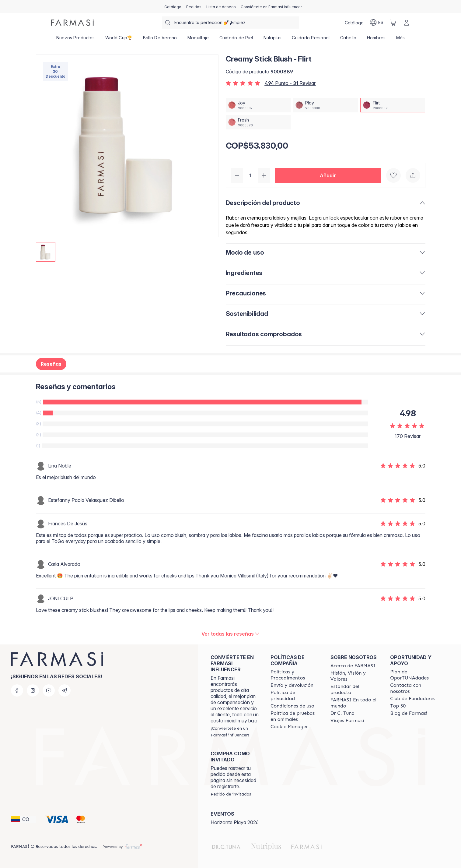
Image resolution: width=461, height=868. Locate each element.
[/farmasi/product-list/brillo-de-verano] (160, 40)
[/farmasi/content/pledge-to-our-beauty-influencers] (342, 713)
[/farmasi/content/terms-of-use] (292, 706)
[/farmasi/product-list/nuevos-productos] (76, 40)
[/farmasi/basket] (393, 23)
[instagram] (33, 690)
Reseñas (51, 364)
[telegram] (65, 690)
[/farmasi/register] (194, 6)
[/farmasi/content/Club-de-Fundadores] (413, 699)
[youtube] (49, 690)
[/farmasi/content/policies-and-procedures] (295, 675)
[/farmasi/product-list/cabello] (348, 40)
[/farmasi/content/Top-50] (398, 706)
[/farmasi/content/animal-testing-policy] (295, 716)
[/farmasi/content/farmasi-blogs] (409, 713)
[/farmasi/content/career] (347, 721)
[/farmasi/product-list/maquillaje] (198, 40)
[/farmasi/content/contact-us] (415, 688)
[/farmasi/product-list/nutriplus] (273, 40)
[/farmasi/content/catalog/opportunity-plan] (415, 675)
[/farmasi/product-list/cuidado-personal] (311, 40)
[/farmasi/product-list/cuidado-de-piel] (236, 40)
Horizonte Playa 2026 (235, 822)
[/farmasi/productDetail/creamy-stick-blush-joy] (258, 105)
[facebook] (17, 690)
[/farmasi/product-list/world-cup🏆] (119, 40)
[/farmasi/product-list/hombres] (376, 40)
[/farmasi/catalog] (173, 6)
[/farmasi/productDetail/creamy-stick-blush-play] (325, 105)
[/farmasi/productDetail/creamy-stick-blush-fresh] (258, 122)
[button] (328, 175)
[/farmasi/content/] (289, 727)
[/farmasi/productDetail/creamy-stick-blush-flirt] (393, 105)
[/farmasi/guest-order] (231, 794)
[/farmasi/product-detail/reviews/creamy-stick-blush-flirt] (231, 634)
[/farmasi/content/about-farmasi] (353, 666)
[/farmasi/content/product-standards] (355, 690)
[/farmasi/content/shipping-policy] (292, 685)
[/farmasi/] (72, 23)
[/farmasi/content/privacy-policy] (295, 696)
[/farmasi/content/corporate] (355, 703)
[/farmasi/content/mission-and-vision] (355, 676)
